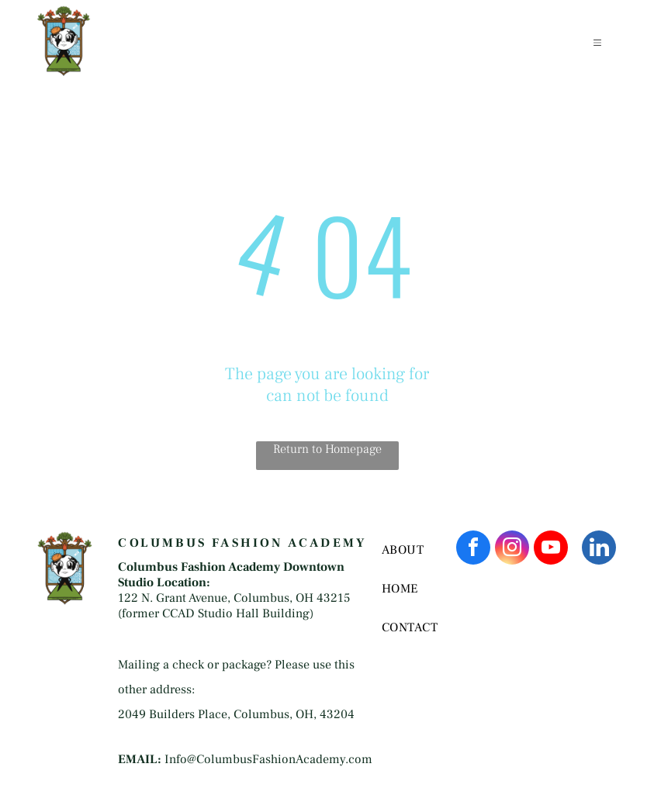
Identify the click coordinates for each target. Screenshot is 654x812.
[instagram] (512, 549)
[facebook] (473, 549)
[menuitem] (410, 550)
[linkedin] (599, 549)
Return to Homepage (327, 449)
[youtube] (551, 549)
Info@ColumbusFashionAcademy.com (268, 759)
